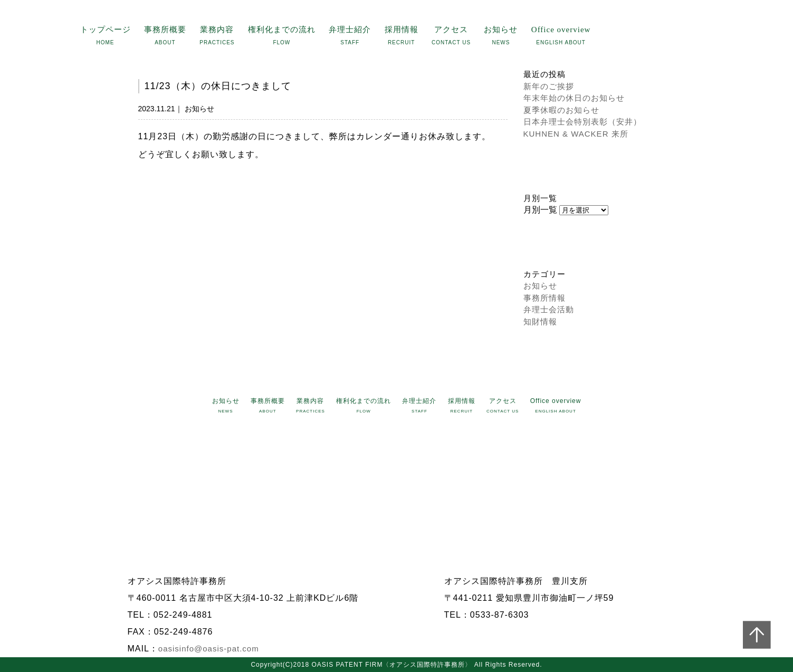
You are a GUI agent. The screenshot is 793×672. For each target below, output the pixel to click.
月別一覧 (540, 210)
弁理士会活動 (549, 309)
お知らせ (540, 286)
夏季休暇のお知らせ (561, 110)
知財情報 (540, 321)
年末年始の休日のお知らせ (574, 98)
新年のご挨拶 (549, 86)
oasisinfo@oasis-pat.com (209, 649)
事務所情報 (544, 298)
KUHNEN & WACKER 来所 (576, 134)
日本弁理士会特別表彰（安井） (582, 122)
